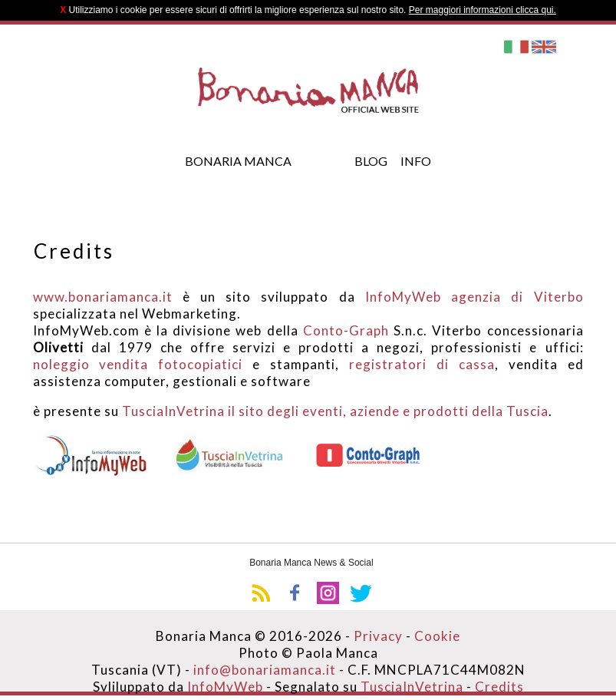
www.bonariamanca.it (103, 297)
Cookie (437, 636)
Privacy (378, 636)
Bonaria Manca (238, 161)
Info (416, 161)
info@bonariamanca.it (265, 670)
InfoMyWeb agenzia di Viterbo (474, 297)
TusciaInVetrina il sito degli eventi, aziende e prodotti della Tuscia (335, 411)
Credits (499, 687)
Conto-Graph (346, 330)
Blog (371, 161)
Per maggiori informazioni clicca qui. (483, 10)
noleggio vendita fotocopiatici (138, 364)
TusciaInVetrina (410, 687)
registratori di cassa (422, 364)
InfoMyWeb (225, 687)
